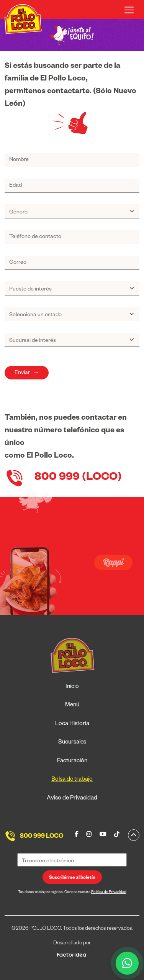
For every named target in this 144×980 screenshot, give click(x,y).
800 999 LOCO (42, 837)
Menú (72, 705)
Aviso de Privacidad (72, 799)
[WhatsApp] (127, 963)
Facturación (72, 761)
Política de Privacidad (109, 892)
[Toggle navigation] (129, 10)
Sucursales (72, 743)
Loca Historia (72, 724)
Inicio (72, 687)
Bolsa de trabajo (72, 780)
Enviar (27, 373)
